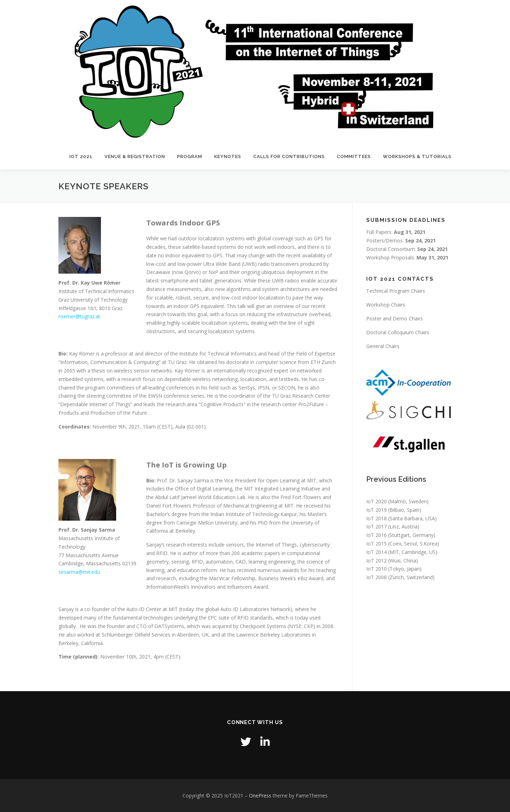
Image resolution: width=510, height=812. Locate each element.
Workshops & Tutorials (417, 156)
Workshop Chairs (386, 305)
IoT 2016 (376, 535)
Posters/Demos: (401, 240)
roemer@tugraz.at (79, 316)
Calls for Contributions (289, 156)
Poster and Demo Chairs (395, 318)
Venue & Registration (135, 156)
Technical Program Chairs (396, 291)
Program (190, 156)
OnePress (260, 796)
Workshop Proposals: (407, 257)
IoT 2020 (376, 501)
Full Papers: (396, 232)
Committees (354, 156)
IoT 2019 (376, 510)
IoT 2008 (376, 577)
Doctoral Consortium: (407, 249)
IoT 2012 (376, 561)
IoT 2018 (376, 518)
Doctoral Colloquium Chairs (398, 332)
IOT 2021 (81, 156)
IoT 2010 (376, 569)
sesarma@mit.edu (79, 572)
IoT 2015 (376, 544)
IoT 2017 (376, 527)
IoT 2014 (376, 552)
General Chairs (383, 346)
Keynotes (228, 156)
